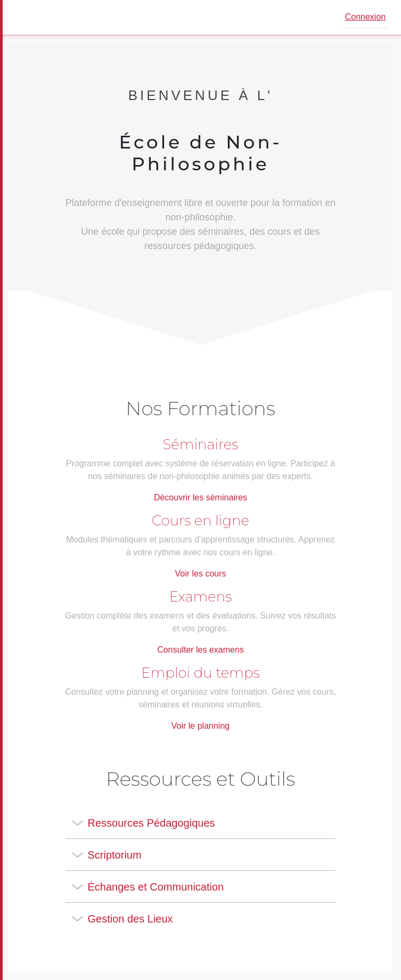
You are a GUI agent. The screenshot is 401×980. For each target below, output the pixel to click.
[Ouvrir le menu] (23, 18)
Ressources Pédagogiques (152, 823)
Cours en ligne (200, 521)
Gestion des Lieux (130, 919)
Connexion (366, 17)
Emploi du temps (200, 673)
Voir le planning (200, 726)
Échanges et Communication (156, 887)
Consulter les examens (200, 650)
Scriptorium (115, 855)
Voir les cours (200, 574)
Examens (201, 597)
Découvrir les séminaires (200, 497)
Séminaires (201, 444)
